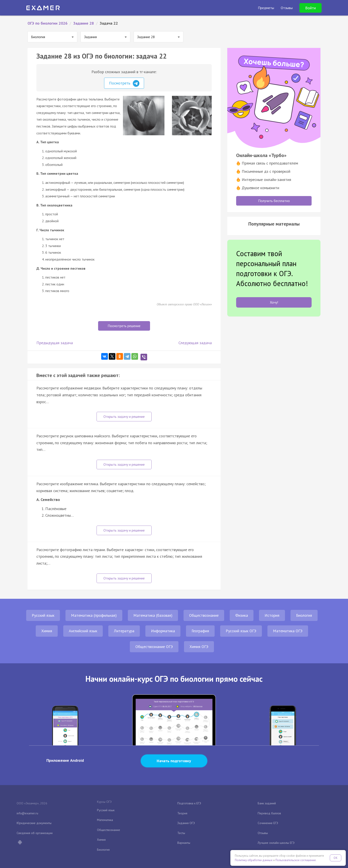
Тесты (181, 833)
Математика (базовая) (153, 615)
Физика (242, 615)
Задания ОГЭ (186, 823)
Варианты (184, 843)
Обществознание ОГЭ (154, 647)
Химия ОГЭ (199, 647)
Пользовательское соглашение (296, 860)
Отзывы (263, 833)
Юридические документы (34, 823)
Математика (105, 820)
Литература (124, 631)
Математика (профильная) (94, 615)
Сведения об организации (35, 833)
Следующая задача (195, 343)
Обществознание (204, 615)
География (200, 631)
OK (336, 858)
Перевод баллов (269, 813)
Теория (182, 813)
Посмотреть (124, 83)
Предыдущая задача (55, 343)
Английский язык (83, 631)
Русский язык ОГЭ (241, 631)
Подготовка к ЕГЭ (189, 803)
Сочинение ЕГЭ (268, 823)
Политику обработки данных (254, 860)
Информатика (163, 631)
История (272, 615)
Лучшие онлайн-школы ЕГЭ (276, 843)
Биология (304, 615)
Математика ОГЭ (288, 631)
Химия (47, 631)
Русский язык (43, 615)
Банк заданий (267, 803)
